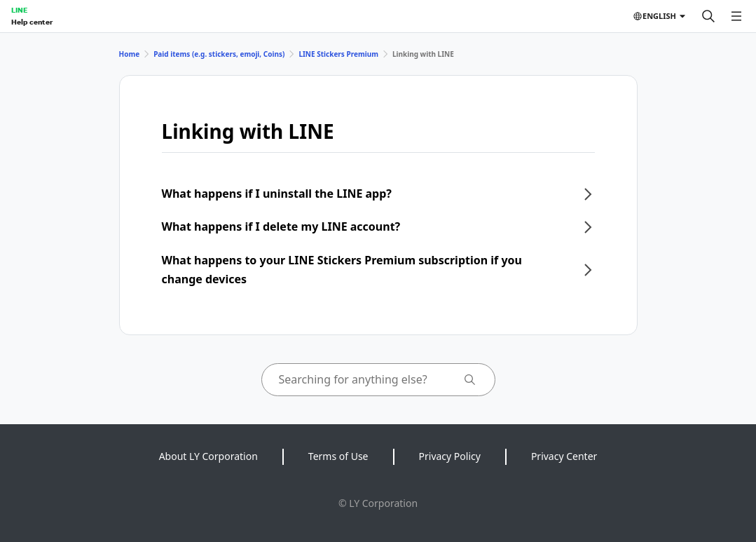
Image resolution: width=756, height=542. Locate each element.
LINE (19, 10)
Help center (32, 22)
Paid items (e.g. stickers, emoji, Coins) (219, 54)
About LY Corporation (208, 456)
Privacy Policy (450, 456)
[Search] (708, 16)
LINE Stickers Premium (338, 54)
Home (130, 54)
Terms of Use (338, 456)
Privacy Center (564, 456)
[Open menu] (736, 16)
